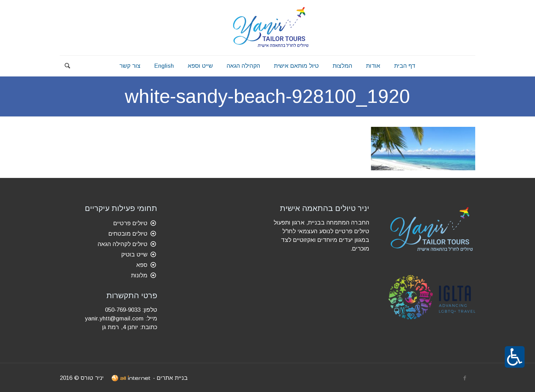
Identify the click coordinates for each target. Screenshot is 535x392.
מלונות (139, 275)
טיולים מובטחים (128, 234)
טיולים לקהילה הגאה (123, 244)
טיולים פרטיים (130, 223)
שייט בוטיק (134, 255)
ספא (142, 265)
